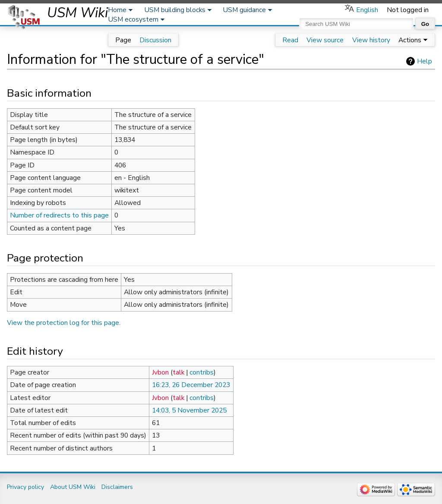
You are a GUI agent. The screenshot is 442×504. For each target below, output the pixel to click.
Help (425, 61)
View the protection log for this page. (64, 323)
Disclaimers (117, 487)
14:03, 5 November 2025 (189, 410)
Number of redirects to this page (59, 215)
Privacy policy (25, 487)
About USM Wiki (73, 487)
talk (178, 372)
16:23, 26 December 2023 (191, 385)
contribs (202, 372)
